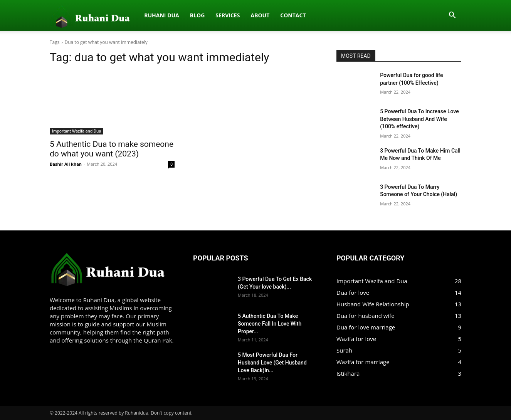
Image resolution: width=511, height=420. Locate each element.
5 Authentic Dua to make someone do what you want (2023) (112, 149)
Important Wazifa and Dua (76, 131)
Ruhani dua (81, 15)
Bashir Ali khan (66, 164)
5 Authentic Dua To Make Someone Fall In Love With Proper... (270, 324)
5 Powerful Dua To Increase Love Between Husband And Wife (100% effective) (419, 119)
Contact (212, 15)
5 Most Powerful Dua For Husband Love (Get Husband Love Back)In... (272, 363)
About (179, 15)
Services (147, 15)
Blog (117, 15)
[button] (452, 16)
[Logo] (54, 15)
